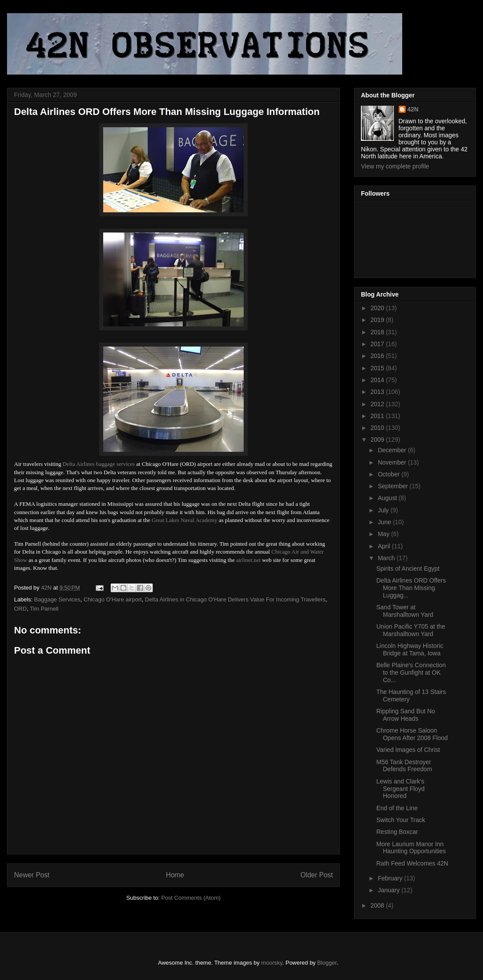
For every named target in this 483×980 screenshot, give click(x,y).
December (393, 450)
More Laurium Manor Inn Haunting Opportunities (411, 848)
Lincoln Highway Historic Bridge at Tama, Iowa (410, 649)
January (389, 890)
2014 (378, 380)
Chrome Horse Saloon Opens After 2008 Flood (412, 734)
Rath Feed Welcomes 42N (412, 863)
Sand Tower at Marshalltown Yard (405, 611)
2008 (378, 905)
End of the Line (397, 808)
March (387, 558)
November (393, 462)
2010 (378, 428)
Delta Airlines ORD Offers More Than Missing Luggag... (411, 588)
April (385, 546)
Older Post (317, 875)
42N (413, 109)
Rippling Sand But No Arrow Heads (406, 715)
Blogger (327, 963)
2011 (378, 416)
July (384, 510)
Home (175, 875)
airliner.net (249, 560)
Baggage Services (58, 599)
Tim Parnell (44, 609)
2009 (378, 440)
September (393, 486)
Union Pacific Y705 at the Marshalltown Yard (411, 630)
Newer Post (32, 875)
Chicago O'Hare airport (113, 599)
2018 (378, 332)
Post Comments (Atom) (191, 898)
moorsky (272, 963)
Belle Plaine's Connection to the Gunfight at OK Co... (411, 672)
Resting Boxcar (397, 832)
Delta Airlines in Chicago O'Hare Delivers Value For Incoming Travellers (235, 599)
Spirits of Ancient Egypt (408, 569)
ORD (20, 609)
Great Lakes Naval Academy (184, 520)
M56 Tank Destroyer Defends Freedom (404, 766)
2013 (378, 392)
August (388, 498)
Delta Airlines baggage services (99, 464)
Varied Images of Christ (408, 750)
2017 (378, 344)
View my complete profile (395, 166)
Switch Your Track (401, 820)
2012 (378, 404)
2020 (378, 308)
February (391, 878)
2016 (378, 356)
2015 (378, 368)
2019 (378, 320)
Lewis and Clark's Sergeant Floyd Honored (400, 789)
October (389, 474)
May (384, 534)
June (385, 522)
